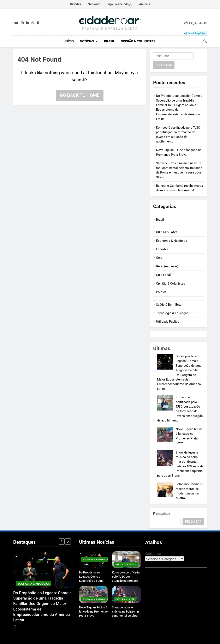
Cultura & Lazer (167, 232)
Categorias (153, 554)
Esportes (162, 249)
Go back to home (80, 95)
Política (161, 292)
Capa (86, 564)
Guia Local (163, 275)
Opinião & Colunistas (138, 41)
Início (69, 41)
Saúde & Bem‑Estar (169, 304)
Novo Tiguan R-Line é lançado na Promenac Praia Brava (93, 611)
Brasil (109, 41)
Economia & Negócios (172, 241)
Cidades (76, 4)
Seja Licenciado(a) (120, 4)
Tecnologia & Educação (172, 313)
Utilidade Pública (168, 322)
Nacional (94, 4)
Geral (160, 258)
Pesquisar (162, 513)
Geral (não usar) (167, 266)
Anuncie (145, 4)
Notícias (87, 41)
